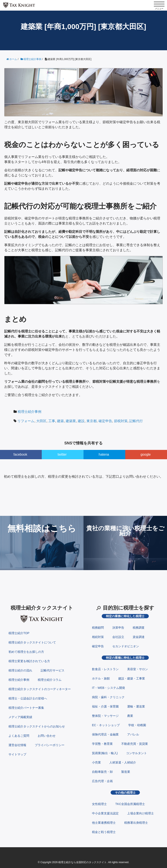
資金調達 (139, 637)
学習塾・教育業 (102, 744)
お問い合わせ (47, 736)
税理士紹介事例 (29, 412)
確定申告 (105, 421)
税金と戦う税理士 (104, 832)
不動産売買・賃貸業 (135, 744)
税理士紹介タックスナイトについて (32, 642)
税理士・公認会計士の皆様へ (28, 698)
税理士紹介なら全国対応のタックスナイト (82, 862)
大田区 (41, 421)
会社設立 (118, 637)
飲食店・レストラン (105, 669)
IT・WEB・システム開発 (109, 688)
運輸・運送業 (136, 706)
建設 (81, 421)
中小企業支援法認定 (105, 813)
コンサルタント (136, 753)
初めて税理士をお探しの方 (26, 652)
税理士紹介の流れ (20, 670)
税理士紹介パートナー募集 (26, 708)
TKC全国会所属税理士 (130, 804)
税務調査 (139, 628)
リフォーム (26, 421)
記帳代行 (136, 421)
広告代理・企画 (102, 781)
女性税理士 (99, 804)
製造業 (126, 772)
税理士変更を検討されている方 (29, 661)
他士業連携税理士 (104, 823)
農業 (130, 716)
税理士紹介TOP (19, 633)
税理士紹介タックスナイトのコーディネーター (40, 689)
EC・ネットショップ (106, 725)
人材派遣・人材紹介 (123, 762)
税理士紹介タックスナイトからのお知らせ (37, 726)
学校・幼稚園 (137, 725)
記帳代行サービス (53, 670)
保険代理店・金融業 (105, 734)
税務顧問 (98, 628)
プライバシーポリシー (50, 745)
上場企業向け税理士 (141, 813)
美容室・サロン (138, 669)
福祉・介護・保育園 (105, 706)
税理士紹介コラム (50, 680)
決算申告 (118, 628)
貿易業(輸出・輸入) (105, 753)
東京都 (92, 421)
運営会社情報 (17, 745)
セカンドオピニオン (126, 646)
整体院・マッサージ (105, 716)
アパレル (133, 734)
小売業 (96, 762)
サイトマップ (17, 754)
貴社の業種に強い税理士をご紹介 (125, 531)
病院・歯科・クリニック (108, 697)
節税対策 (121, 421)
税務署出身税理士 (136, 823)
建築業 (71, 421)
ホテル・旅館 (101, 678)
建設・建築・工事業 (132, 678)
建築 (60, 421)
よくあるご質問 (19, 736)
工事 (52, 421)
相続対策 (98, 637)
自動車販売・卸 (102, 772)
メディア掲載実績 (20, 717)
